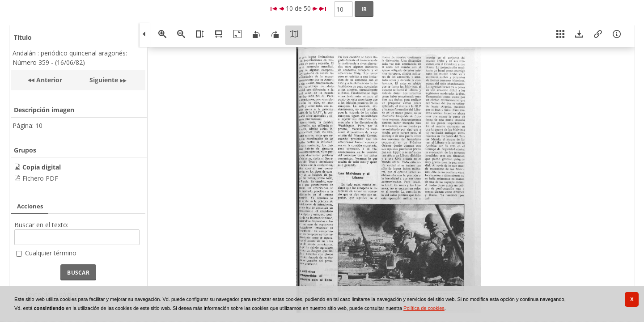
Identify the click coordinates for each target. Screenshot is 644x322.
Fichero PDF (40, 178)
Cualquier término (51, 253)
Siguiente (104, 80)
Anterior (48, 80)
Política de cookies (424, 308)
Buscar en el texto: (41, 225)
